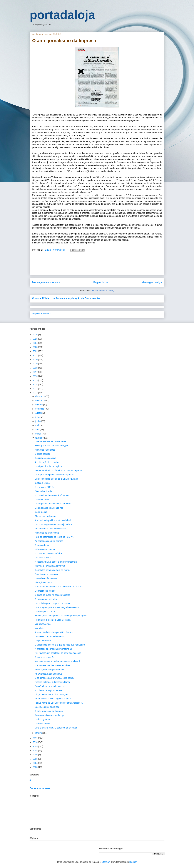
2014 (36, 384)
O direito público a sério (46, 611)
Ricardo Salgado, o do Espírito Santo (52, 682)
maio (38, 425)
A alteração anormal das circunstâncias (53, 649)
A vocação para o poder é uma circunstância (56, 562)
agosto (39, 413)
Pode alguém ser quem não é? (49, 670)
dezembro (40, 396)
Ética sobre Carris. (44, 491)
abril (38, 430)
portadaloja (62, 15)
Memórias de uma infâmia (47, 533)
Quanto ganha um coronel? (48, 574)
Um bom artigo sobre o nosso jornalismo (54, 524)
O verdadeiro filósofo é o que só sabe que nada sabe (60, 645)
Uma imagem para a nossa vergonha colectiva (57, 607)
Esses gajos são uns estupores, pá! (52, 446)
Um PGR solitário (43, 558)
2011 (36, 738)
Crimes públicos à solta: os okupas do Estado (56, 479)
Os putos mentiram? (42, 313)
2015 (36, 380)
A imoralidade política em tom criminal (53, 520)
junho (38, 421)
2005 (36, 759)
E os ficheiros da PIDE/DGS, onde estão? (54, 678)
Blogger (133, 862)
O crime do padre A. (44, 657)
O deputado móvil (43, 545)
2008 (36, 751)
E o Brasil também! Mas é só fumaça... (53, 495)
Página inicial (101, 282)
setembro (40, 409)
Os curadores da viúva (45, 458)
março (39, 434)
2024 (36, 343)
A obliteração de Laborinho (48, 462)
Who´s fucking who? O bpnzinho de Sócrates (56, 728)
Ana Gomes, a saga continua (49, 674)
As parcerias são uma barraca (49, 541)
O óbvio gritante (42, 719)
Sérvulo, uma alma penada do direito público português (61, 616)
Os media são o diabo (45, 591)
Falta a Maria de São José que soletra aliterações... (59, 703)
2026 (36, 335)
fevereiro (40, 438)
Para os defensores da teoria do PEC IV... (54, 537)
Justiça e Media (42, 483)
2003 (36, 767)
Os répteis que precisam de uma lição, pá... (55, 475)
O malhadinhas (42, 499)
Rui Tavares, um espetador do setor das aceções (58, 653)
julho (38, 417)
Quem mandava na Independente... (52, 441)
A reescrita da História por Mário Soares (54, 632)
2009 (36, 746)
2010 (36, 742)
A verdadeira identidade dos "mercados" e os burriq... (60, 587)
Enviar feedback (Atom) (103, 291)
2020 (36, 360)
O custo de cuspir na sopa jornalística (53, 595)
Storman (106, 862)
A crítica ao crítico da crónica (48, 553)
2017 (36, 372)
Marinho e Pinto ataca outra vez (50, 566)
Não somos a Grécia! (45, 549)
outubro (39, 405)
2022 (36, 351)
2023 (36, 347)
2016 (36, 376)
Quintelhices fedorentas (46, 578)
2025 (36, 339)
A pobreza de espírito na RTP (49, 690)
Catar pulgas (41, 512)
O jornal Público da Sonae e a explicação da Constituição (66, 298)
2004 (36, 763)
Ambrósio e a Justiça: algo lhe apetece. (53, 699)
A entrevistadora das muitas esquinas (53, 665)
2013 (36, 389)
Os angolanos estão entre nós (49, 508)
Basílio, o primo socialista (47, 707)
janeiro (39, 733)
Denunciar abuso (40, 788)
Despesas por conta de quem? (49, 636)
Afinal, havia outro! (44, 582)
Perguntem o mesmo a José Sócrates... (54, 620)
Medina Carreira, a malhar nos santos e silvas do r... (59, 661)
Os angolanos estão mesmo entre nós (53, 504)
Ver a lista (39, 628)
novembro (40, 401)
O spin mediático (43, 641)
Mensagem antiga (152, 282)
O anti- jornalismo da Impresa (49, 711)
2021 (36, 355)
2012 (36, 393)
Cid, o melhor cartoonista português (52, 694)
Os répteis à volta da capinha (49, 466)
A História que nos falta (46, 599)
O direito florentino (43, 723)
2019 (36, 364)
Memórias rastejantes (45, 450)
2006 (36, 755)
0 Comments (59, 250)
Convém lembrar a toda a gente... (51, 686)
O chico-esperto (42, 454)
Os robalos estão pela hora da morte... (53, 570)
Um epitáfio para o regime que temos (52, 603)
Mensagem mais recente (46, 282)
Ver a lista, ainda (43, 624)
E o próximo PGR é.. (45, 487)
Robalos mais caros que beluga (50, 715)
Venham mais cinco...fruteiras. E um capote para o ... (60, 470)
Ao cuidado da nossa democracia (51, 529)
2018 (36, 368)
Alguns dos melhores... (46, 516)
